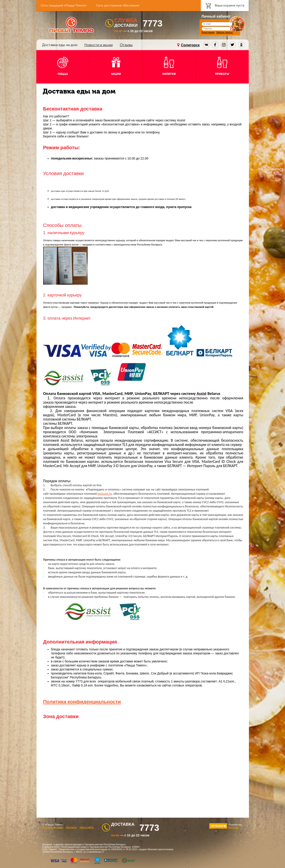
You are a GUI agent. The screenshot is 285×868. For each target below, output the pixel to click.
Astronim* (234, 827)
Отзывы (126, 45)
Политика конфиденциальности (82, 702)
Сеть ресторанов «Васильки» (118, 5)
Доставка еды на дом (60, 45)
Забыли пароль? (225, 32)
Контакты (71, 827)
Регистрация (208, 32)
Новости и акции (99, 45)
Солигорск (190, 45)
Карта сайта (86, 827)
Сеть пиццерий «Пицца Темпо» (64, 5)
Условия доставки (53, 827)
